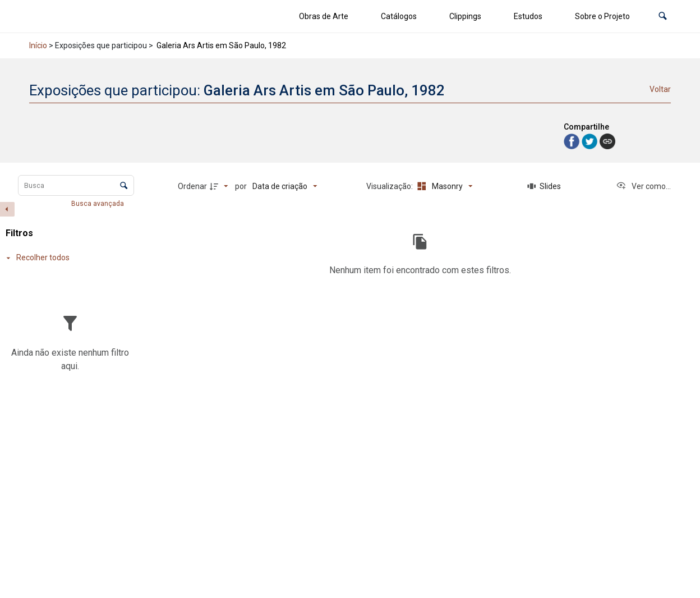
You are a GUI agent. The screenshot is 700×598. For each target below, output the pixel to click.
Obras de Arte (324, 16)
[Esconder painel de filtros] (7, 209)
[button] (663, 17)
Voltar (660, 89)
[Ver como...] (643, 186)
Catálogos (399, 16)
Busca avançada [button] (98, 204)
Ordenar (192, 186)
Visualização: (390, 186)
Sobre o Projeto (602, 16)
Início (38, 45)
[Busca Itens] (76, 185)
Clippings (465, 16)
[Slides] (544, 186)
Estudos (528, 16)
